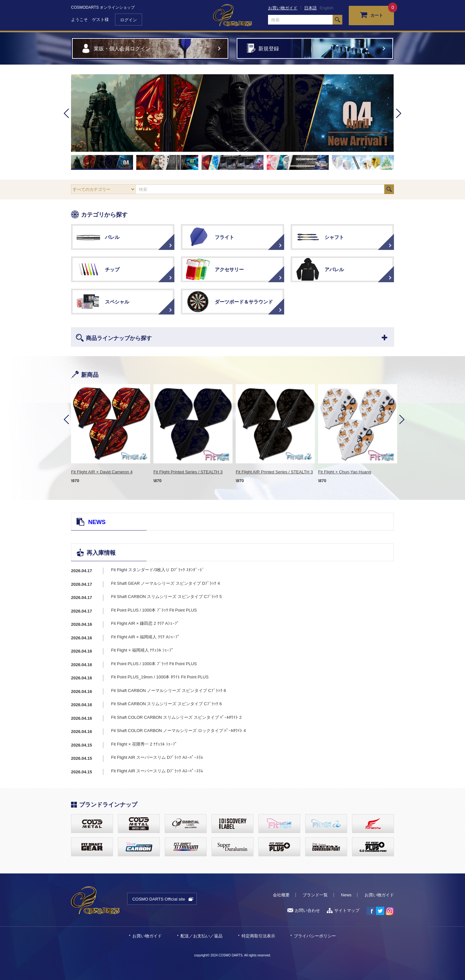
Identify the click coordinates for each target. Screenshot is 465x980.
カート (372, 15)
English (327, 8)
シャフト (334, 237)
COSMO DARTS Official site (159, 899)
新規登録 (269, 49)
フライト (224, 237)
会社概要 (281, 895)
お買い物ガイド (283, 8)
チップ (112, 269)
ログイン (129, 20)
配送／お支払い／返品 (201, 936)
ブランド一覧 (315, 895)
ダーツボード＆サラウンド (244, 302)
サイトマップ (343, 910)
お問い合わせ (304, 910)
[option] (232, 113)
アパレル (334, 269)
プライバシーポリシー (315, 936)
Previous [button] (66, 122)
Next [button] (399, 122)
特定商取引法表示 (258, 936)
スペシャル (117, 302)
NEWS (97, 522)
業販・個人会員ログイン (122, 49)
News (346, 895)
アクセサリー (229, 269)
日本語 (310, 8)
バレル (112, 237)
